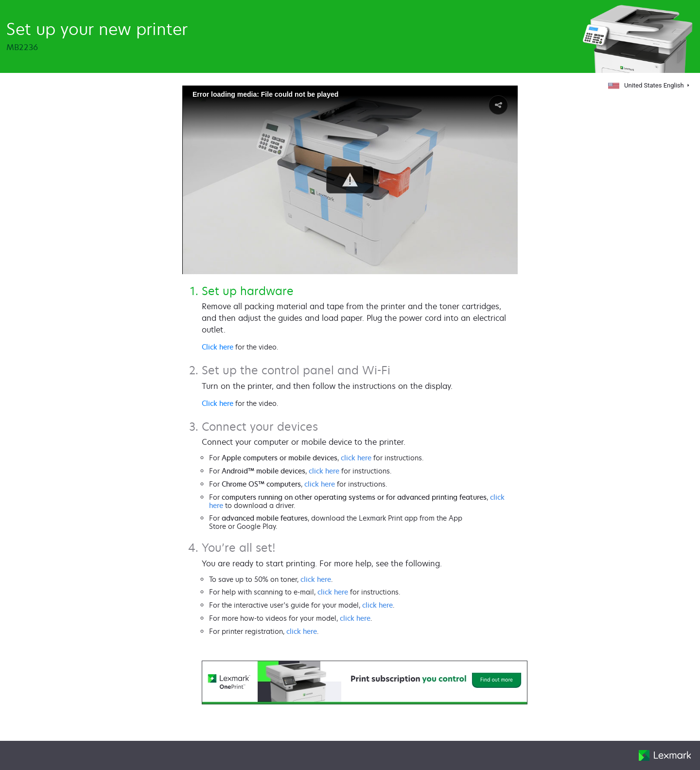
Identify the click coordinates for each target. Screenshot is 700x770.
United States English (647, 85)
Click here (218, 347)
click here (356, 458)
